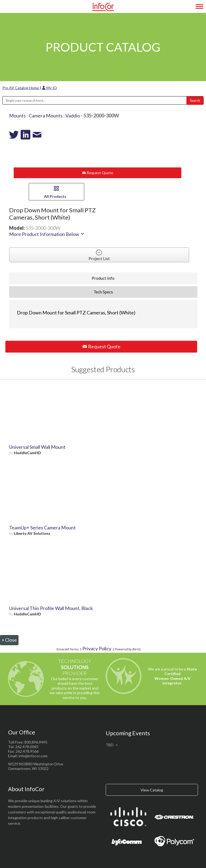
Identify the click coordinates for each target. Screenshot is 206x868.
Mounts (17, 116)
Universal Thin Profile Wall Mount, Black (51, 608)
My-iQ (49, 88)
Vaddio (73, 116)
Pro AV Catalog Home (21, 88)
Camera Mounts (46, 116)
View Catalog (152, 790)
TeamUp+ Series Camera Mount (42, 528)
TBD (110, 745)
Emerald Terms (68, 649)
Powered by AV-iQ (128, 649)
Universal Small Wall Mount (37, 447)
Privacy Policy (97, 648)
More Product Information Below (47, 234)
